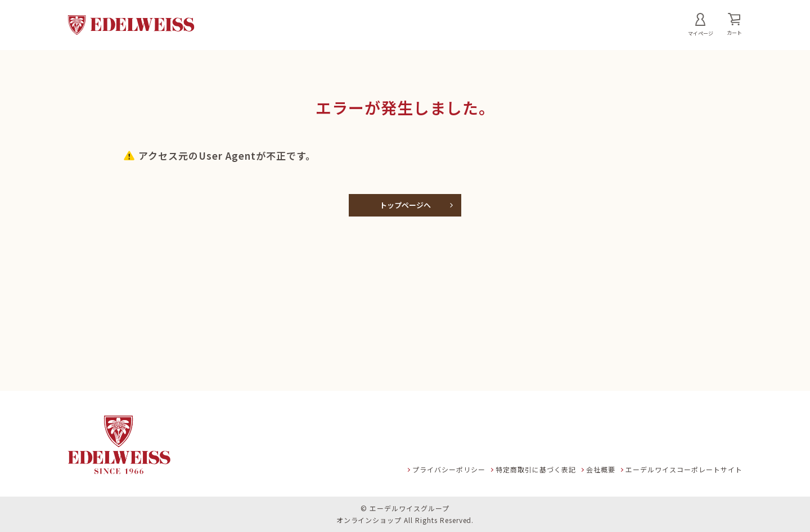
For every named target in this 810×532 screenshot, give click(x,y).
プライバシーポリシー (449, 469)
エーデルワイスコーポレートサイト (684, 469)
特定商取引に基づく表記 (536, 469)
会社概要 (601, 469)
